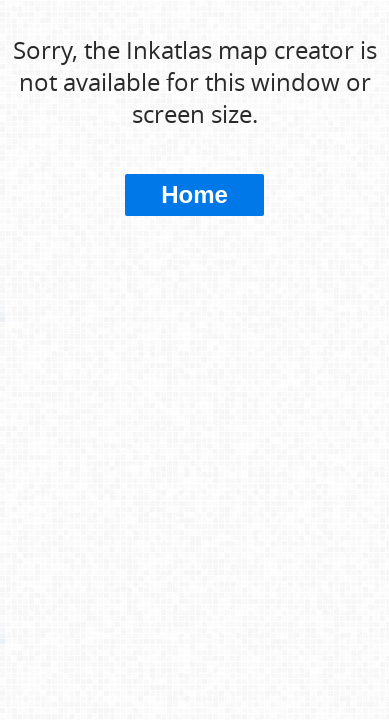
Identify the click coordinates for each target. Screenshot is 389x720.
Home (194, 194)
